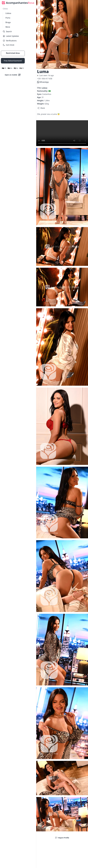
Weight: (41, 104)
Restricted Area (13, 53)
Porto (8, 18)
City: (39, 88)
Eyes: (40, 94)
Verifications (10, 41)
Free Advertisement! (13, 61)
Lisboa (8, 13)
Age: (39, 97)
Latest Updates (11, 36)
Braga (8, 22)
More (8, 27)
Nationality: (43, 91)
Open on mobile (13, 75)
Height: (41, 101)
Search (7, 31)
